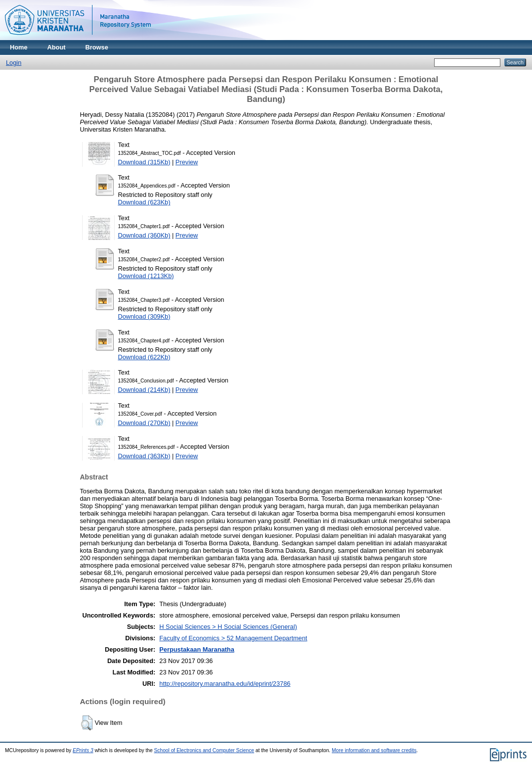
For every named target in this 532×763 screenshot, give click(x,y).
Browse (97, 47)
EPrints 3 (83, 750)
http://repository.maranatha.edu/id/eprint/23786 (225, 684)
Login (14, 63)
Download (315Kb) (144, 162)
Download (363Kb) (144, 456)
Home (19, 47)
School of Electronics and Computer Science (204, 750)
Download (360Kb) (144, 235)
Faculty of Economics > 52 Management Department (233, 638)
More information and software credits (374, 750)
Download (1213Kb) (146, 276)
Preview (187, 162)
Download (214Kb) (144, 390)
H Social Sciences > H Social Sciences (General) (228, 627)
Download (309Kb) (144, 316)
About (57, 47)
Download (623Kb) (144, 202)
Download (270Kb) (144, 423)
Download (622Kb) (144, 357)
